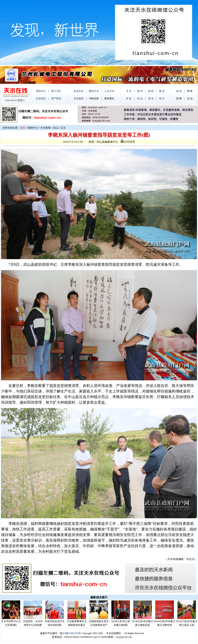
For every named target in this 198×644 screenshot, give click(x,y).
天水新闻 (45, 128)
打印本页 (128, 142)
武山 (56, 128)
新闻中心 (33, 128)
